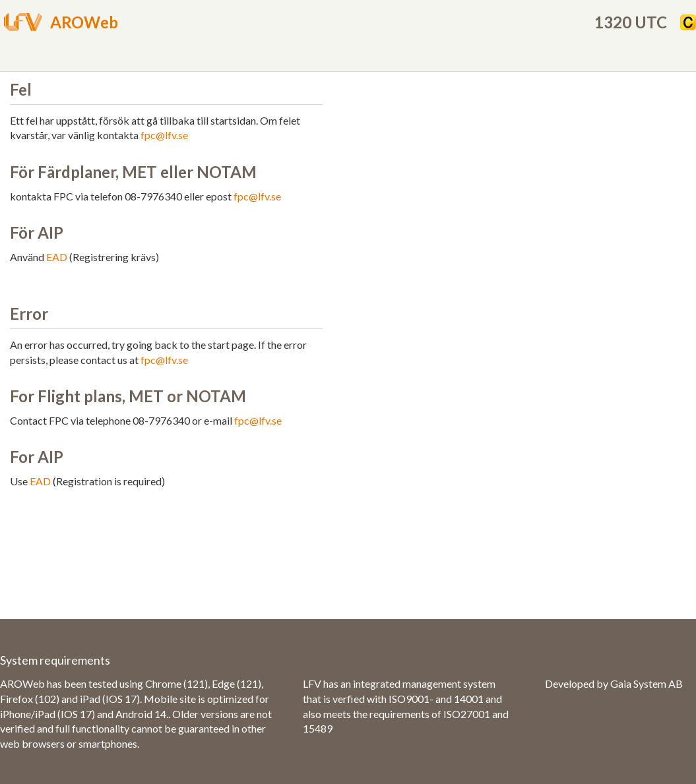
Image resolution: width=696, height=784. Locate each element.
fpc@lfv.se (164, 135)
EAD (57, 257)
